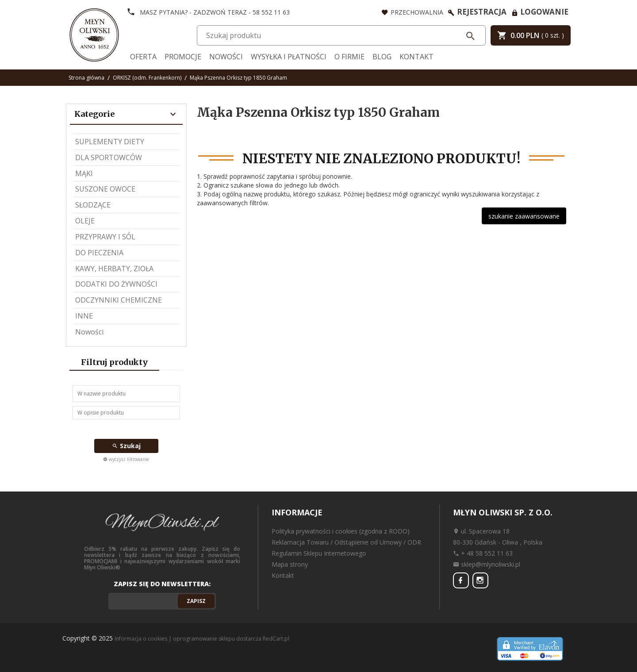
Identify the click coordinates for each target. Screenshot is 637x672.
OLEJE (85, 221)
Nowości (226, 57)
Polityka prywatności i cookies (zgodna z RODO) (341, 531)
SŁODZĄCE (93, 205)
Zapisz (196, 601)
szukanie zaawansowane (524, 216)
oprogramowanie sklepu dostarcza (217, 639)
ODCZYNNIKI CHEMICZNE (119, 300)
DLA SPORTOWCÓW (109, 157)
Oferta (143, 57)
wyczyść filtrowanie (126, 459)
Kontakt (416, 57)
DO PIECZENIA (99, 253)
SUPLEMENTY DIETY (110, 142)
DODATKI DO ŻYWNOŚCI (116, 284)
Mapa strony (290, 564)
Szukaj (126, 446)
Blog (382, 57)
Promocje (183, 57)
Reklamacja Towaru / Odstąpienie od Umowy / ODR (346, 542)
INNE (84, 316)
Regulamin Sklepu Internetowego (319, 553)
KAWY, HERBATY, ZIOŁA (114, 269)
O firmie (349, 57)
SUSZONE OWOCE (105, 189)
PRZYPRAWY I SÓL (105, 237)
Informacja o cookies (141, 639)
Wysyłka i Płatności (289, 57)
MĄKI (84, 173)
